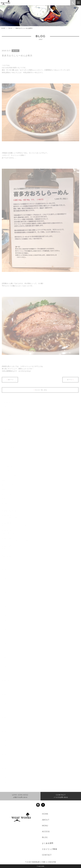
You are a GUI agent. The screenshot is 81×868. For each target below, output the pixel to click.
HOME (3, 28)
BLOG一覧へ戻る (40, 391)
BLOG (11, 28)
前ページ (10, 381)
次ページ (70, 381)
